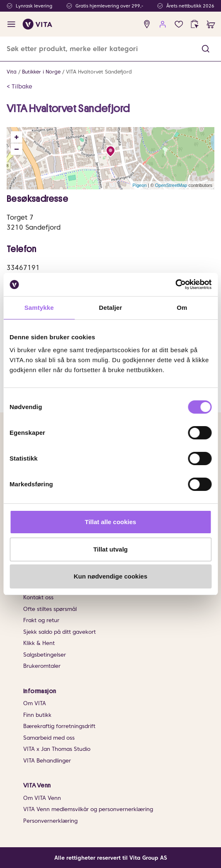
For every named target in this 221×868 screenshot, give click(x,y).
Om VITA (35, 703)
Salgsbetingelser (45, 655)
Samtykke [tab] (39, 308)
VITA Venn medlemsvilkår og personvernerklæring (88, 809)
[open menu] (11, 24)
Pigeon (139, 185)
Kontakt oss (38, 597)
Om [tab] (182, 308)
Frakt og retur (41, 620)
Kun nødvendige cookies (111, 576)
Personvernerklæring (50, 821)
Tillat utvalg (110, 549)
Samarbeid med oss (49, 738)
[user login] (163, 24)
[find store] (147, 24)
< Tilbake (19, 86)
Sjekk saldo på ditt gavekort (59, 632)
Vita (12, 72)
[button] (206, 49)
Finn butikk (37, 715)
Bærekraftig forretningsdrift (59, 726)
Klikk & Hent (39, 643)
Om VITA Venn (42, 798)
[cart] (211, 24)
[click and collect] (195, 24)
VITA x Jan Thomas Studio (57, 749)
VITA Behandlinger (47, 761)
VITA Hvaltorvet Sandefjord (99, 72)
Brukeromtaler (42, 666)
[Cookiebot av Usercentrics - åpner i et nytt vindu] (175, 284)
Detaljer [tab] (111, 308)
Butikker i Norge (41, 72)
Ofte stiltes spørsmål (50, 609)
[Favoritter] (179, 24)
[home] (38, 24)
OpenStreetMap (171, 185)
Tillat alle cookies (111, 522)
